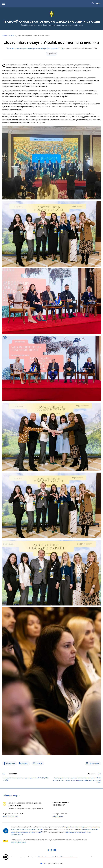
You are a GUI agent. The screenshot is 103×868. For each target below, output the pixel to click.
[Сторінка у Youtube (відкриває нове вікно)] (55, 850)
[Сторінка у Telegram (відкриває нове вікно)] (48, 850)
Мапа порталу (11, 796)
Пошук (98, 4)
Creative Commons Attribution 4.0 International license (58, 857)
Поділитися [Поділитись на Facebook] (11, 763)
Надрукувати (94, 763)
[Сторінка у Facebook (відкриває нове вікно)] (51, 850)
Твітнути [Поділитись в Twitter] (39, 763)
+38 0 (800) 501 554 (10, 816)
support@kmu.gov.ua (18, 842)
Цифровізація (51, 54)
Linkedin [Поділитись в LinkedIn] (25, 763)
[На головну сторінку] (52, 19)
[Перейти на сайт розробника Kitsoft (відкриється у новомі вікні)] (44, 864)
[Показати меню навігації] (3, 4)
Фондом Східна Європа (72, 827)
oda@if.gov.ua (58, 816)
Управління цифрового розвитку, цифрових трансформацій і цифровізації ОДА (35, 49)
